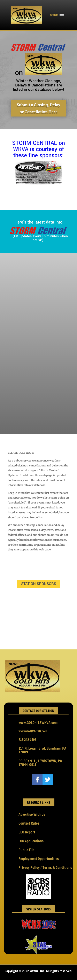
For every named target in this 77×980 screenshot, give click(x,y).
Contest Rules (29, 823)
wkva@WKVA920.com (33, 731)
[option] (39, 173)
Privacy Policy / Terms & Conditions (45, 867)
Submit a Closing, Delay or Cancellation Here (38, 108)
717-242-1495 (27, 740)
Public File (26, 850)
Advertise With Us (32, 814)
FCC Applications (31, 841)
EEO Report (27, 832)
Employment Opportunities (39, 859)
